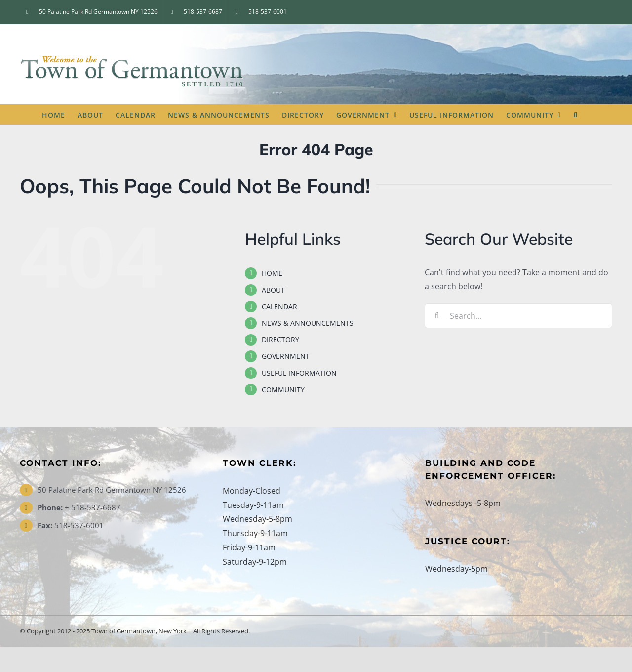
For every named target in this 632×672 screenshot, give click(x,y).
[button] (575, 114)
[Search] (437, 316)
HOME (272, 273)
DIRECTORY (280, 340)
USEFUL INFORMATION (299, 373)
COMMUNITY (283, 390)
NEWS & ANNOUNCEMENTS (308, 323)
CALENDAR (279, 307)
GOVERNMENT (286, 356)
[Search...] (518, 316)
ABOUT (273, 290)
